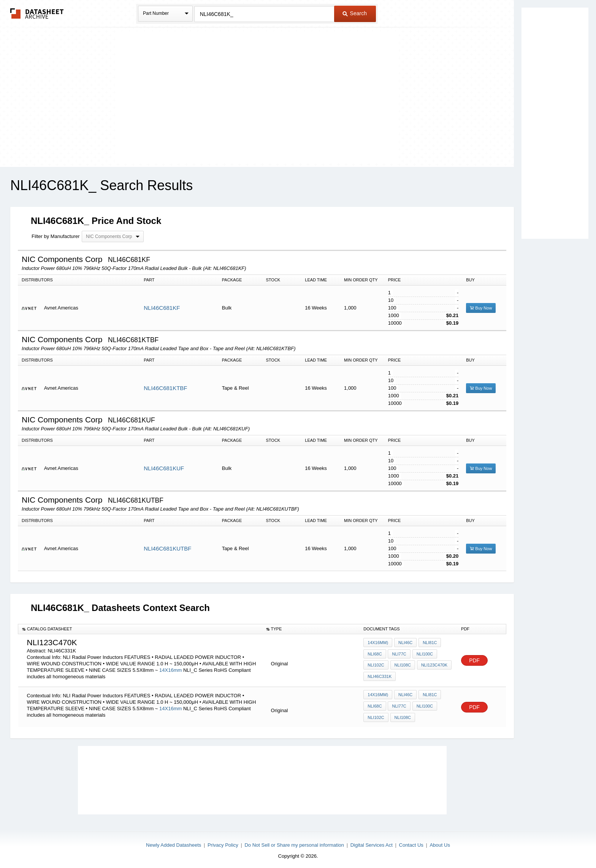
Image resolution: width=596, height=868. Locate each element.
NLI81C (428, 644)
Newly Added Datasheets (174, 842)
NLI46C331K (380, 675)
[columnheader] (140, 629)
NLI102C (376, 665)
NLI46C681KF (162, 308)
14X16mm (171, 670)
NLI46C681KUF (164, 468)
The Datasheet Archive (37, 13)
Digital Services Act (372, 842)
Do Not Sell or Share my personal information (294, 842)
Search (355, 13)
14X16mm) (378, 644)
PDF (474, 661)
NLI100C (423, 655)
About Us (440, 842)
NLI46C (405, 644)
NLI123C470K (433, 665)
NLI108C (402, 665)
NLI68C (375, 655)
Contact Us (411, 842)
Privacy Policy (223, 842)
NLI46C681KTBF (165, 388)
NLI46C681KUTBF (167, 548)
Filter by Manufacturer (55, 236)
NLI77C (399, 655)
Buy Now (481, 308)
